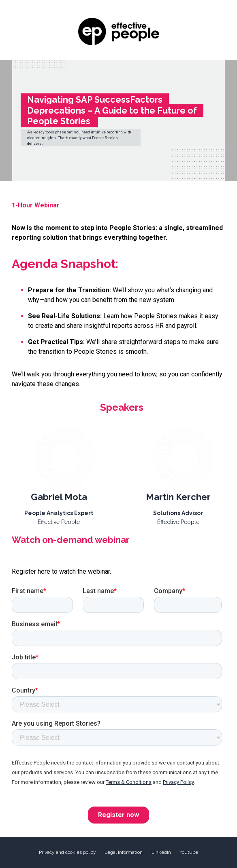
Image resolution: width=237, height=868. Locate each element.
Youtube (189, 852)
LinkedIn (161, 852)
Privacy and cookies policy (67, 852)
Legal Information (124, 852)
